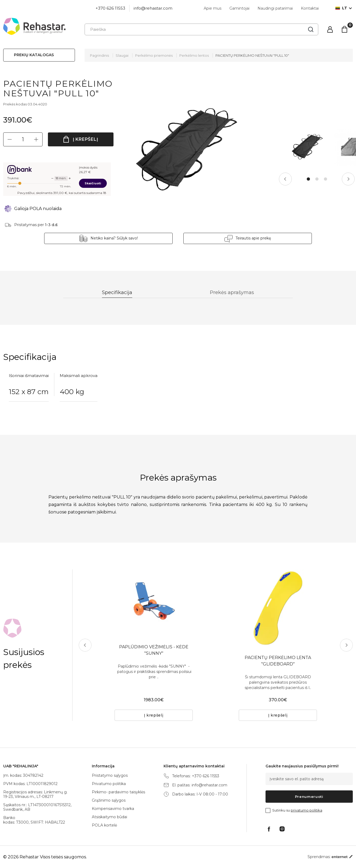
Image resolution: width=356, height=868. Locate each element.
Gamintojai (239, 8)
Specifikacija (117, 292)
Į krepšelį (86, 139)
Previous (285, 179)
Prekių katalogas (34, 55)
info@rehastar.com (153, 8)
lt (341, 8)
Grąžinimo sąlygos (109, 800)
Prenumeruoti (309, 797)
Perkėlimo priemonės (154, 55)
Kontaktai (310, 8)
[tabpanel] (307, 147)
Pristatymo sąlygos (110, 775)
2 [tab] (317, 179)
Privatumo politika (109, 784)
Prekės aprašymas (232, 292)
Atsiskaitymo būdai (109, 817)
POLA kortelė (104, 825)
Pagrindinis (99, 55)
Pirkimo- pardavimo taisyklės (118, 792)
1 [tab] (308, 179)
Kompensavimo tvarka (113, 809)
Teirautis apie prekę (253, 238)
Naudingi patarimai (275, 8)
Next (348, 179)
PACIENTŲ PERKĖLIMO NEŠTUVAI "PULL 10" (252, 55)
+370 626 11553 (110, 8)
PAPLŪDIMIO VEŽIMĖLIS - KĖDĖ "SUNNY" (154, 650)
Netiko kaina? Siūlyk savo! (114, 238)
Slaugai (122, 55)
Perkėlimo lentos (194, 55)
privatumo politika (306, 810)
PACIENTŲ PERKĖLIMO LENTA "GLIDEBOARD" (278, 661)
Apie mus (213, 8)
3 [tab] (325, 179)
